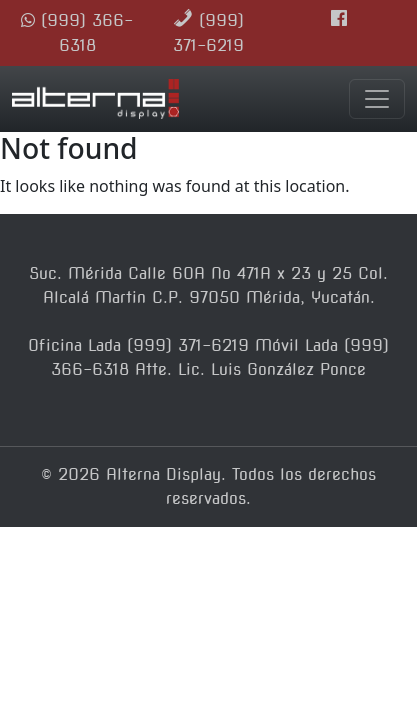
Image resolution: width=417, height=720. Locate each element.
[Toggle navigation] (377, 99)
